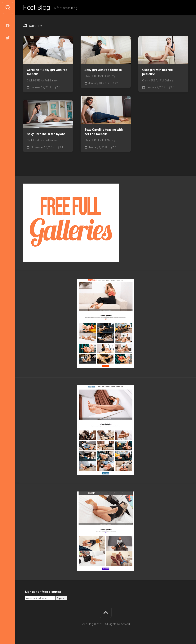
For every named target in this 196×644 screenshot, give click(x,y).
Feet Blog (37, 8)
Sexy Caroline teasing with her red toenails (104, 132)
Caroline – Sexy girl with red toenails (47, 72)
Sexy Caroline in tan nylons (46, 134)
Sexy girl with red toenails (103, 70)
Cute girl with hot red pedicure (157, 72)
